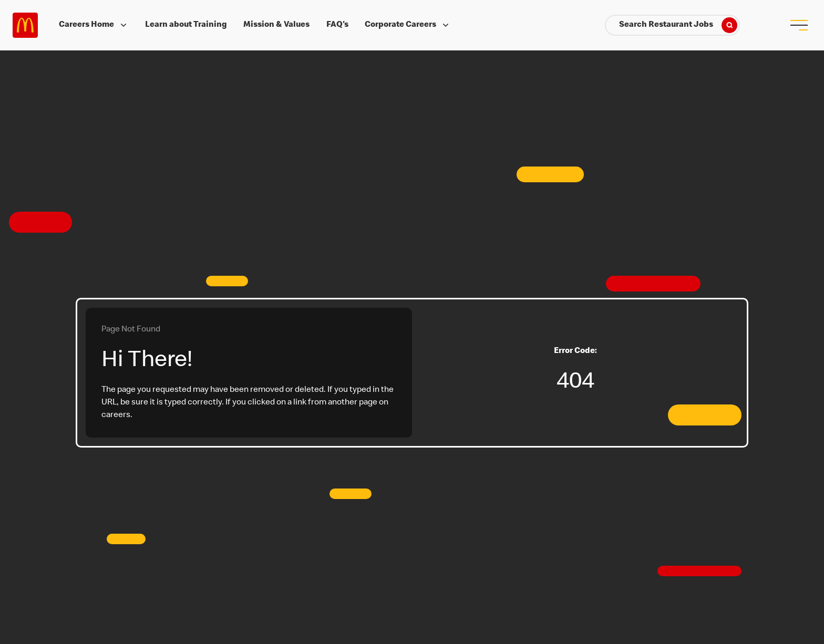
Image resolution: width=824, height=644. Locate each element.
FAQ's (337, 25)
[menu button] (799, 25)
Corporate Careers (408, 25)
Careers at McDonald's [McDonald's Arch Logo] (25, 25)
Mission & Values (276, 25)
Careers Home (94, 25)
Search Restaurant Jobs (678, 25)
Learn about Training (186, 25)
